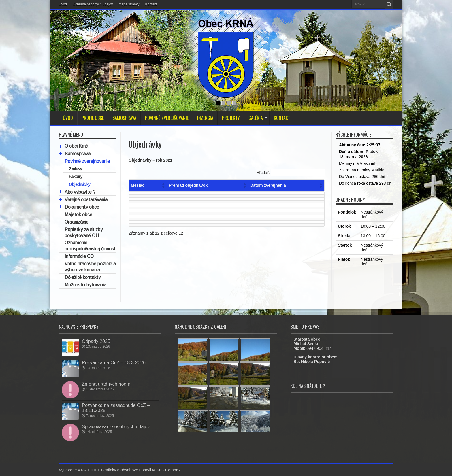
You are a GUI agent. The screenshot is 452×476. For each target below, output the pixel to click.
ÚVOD (68, 118)
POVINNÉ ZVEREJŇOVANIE (167, 118)
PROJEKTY (231, 118)
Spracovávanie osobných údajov (116, 426)
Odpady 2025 (96, 341)
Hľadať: (263, 173)
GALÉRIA (258, 118)
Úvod (63, 4)
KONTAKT (282, 118)
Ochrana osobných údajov (93, 4)
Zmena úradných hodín (106, 384)
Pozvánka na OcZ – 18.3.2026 (114, 362)
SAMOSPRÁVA (124, 118)
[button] (163, 185)
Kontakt (151, 4)
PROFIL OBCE (93, 118)
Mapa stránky (129, 4)
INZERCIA (205, 118)
